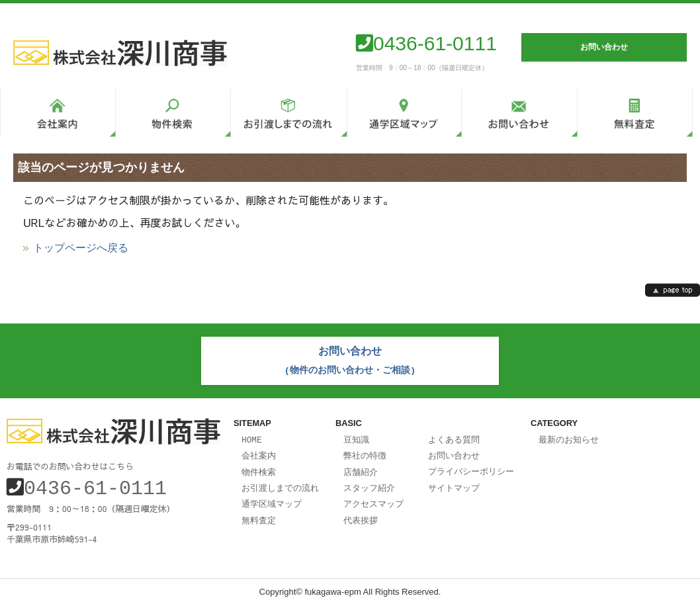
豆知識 (356, 437)
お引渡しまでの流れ (280, 483)
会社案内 (259, 452)
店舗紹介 (361, 468)
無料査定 (259, 514)
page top (673, 290)
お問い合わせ (454, 452)
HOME (252, 437)
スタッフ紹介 (369, 483)
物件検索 (259, 468)
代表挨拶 (361, 514)
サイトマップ (454, 483)
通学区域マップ (272, 498)
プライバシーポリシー (471, 467)
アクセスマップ (373, 498)
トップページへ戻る (81, 248)
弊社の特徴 (365, 452)
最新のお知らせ (569, 437)
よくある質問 (454, 437)
